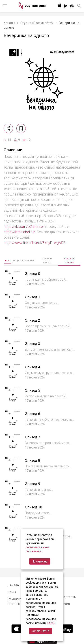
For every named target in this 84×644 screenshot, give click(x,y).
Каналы (9, 23)
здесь (51, 623)
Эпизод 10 (33, 507)
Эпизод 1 (32, 297)
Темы (12, 592)
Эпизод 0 (32, 274)
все (8, 260)
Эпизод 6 (32, 414)
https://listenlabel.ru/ (19, 232)
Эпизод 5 (32, 390)
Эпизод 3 (32, 344)
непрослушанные (24, 260)
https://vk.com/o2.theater (24, 227)
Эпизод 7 (32, 437)
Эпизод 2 (32, 320)
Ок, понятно (41, 631)
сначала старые (69, 260)
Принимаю (40, 561)
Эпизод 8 (32, 460)
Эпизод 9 (32, 484)
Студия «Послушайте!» (37, 23)
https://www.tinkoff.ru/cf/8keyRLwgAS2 (34, 243)
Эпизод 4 (32, 367)
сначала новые (47, 260)
